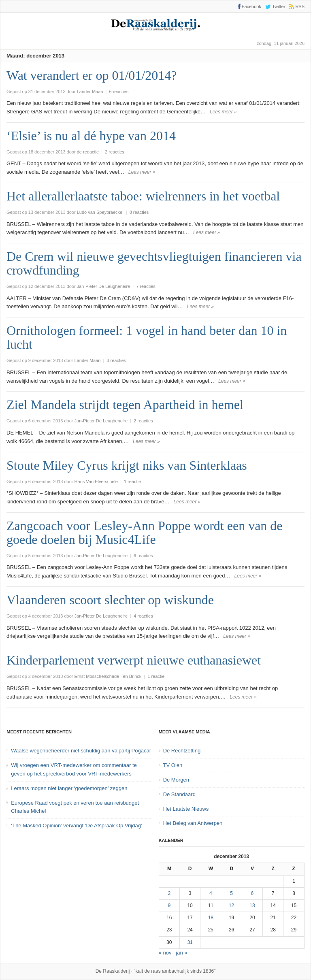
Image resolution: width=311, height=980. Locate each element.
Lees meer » (223, 112)
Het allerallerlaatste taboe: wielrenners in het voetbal (143, 196)
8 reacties (139, 212)
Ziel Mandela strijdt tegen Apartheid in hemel (125, 405)
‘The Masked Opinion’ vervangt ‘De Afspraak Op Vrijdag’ (76, 826)
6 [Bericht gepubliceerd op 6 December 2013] (252, 893)
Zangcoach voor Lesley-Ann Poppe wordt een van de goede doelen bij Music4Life (145, 533)
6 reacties (119, 92)
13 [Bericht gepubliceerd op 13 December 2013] (252, 905)
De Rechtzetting (182, 751)
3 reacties (116, 360)
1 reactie (132, 481)
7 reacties (146, 286)
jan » (181, 953)
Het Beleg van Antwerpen (193, 823)
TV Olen (173, 765)
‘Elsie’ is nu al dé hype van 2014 (91, 136)
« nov (165, 953)
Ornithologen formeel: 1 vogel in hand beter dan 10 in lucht (147, 337)
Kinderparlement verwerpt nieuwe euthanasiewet (134, 660)
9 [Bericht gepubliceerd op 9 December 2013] (169, 905)
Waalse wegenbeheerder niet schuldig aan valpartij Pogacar (81, 751)
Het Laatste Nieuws (186, 809)
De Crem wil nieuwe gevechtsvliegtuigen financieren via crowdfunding (154, 263)
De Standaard (179, 794)
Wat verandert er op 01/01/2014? (92, 75)
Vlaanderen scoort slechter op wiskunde (110, 600)
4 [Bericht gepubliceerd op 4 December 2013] (211, 893)
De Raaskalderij (113, 971)
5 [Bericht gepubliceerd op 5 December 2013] (231, 893)
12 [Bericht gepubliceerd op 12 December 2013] (231, 905)
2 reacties (115, 152)
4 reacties (143, 616)
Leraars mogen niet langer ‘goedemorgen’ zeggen (69, 788)
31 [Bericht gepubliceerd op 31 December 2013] (190, 942)
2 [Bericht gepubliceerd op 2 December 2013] (169, 893)
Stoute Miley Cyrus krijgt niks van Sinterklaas (127, 465)
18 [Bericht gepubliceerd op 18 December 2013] (211, 918)
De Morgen (176, 780)
